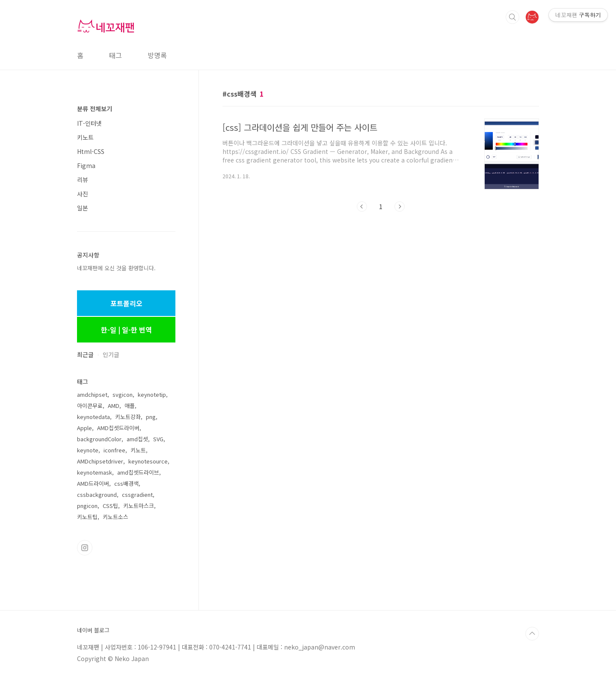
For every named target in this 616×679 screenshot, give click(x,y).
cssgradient (137, 494)
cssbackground (97, 494)
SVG (158, 439)
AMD (114, 406)
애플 (130, 406)
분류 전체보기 (95, 109)
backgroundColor (99, 439)
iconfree (114, 450)
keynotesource (148, 461)
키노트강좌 (128, 417)
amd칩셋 (137, 439)
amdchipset (92, 394)
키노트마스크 (139, 506)
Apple (84, 428)
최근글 (85, 354)
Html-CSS (91, 151)
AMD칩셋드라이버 (118, 428)
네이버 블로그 (93, 630)
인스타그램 (85, 548)
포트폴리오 (126, 303)
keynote (88, 450)
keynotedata (93, 417)
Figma (86, 165)
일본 (83, 208)
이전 (362, 207)
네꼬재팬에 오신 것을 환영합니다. (116, 268)
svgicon (123, 394)
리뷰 (83, 180)
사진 (83, 194)
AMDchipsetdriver (100, 461)
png (151, 417)
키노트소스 (115, 517)
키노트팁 (87, 517)
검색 (512, 17)
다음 (400, 207)
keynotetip (152, 394)
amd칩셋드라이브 (138, 472)
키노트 (85, 137)
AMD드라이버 (93, 483)
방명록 (157, 55)
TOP (532, 634)
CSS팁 (110, 506)
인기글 (111, 354)
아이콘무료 (90, 406)
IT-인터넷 (89, 123)
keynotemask (95, 472)
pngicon (87, 506)
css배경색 (126, 483)
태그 (115, 55)
